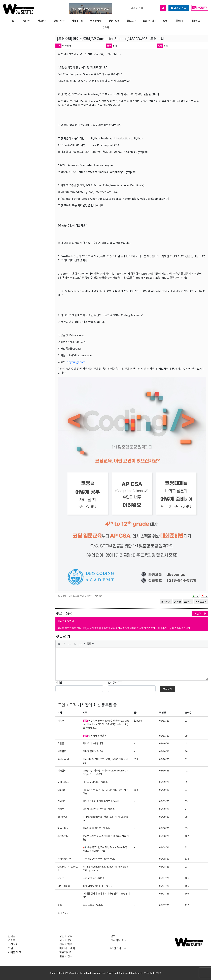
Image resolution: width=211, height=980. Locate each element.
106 (187, 878)
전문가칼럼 (148, 21)
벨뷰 (60, 905)
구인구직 (26, 21)
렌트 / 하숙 (59, 21)
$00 (136, 790)
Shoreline (63, 828)
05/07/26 (164, 878)
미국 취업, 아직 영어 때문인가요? (99, 859)
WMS (159, 973)
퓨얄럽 (61, 743)
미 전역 (61, 720)
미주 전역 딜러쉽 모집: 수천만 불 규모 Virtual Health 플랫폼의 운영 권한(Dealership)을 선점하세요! (106, 724)
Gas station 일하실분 (94, 878)
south (61, 878)
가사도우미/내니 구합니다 (96, 782)
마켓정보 (195, 21)
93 (186, 866)
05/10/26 (164, 743)
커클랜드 (62, 801)
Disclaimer (136, 973)
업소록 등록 (179, 8)
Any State (63, 836)
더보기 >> (63, 913)
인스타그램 (118, 948)
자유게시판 (77, 21)
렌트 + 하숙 (66, 944)
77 (186, 809)
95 (186, 828)
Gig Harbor (64, 886)
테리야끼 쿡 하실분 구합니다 (97, 828)
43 (186, 743)
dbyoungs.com (76, 362)
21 (186, 720)
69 (186, 782)
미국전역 (62, 770)
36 (186, 751)
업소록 (106, 27)
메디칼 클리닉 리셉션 (93, 751)
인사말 (12, 936)
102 (187, 836)
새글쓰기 (201, 602)
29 (186, 736)
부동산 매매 (96, 21)
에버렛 (61, 809)
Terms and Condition (118, 973)
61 (186, 790)
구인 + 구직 (67, 705)
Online (61, 790)
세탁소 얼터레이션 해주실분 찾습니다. (101, 801)
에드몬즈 (62, 751)
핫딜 (165, 21)
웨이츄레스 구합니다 (93, 743)
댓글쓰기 (200, 613)
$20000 (138, 720)
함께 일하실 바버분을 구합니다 (98, 886)
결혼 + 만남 (66, 956)
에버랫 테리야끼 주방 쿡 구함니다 (99, 809)
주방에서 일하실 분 (95, 736)
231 (187, 847)
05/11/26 (164, 720)
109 (187, 893)
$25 (136, 759)
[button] (59, 644)
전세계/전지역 (64, 859)
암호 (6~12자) (115, 682)
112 (187, 859)
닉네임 (59, 682)
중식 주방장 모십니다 (93, 905)
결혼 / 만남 (114, 21)
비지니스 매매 (67, 948)
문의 (113, 936)
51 (186, 759)
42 (186, 770)
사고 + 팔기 (66, 940)
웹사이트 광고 (118, 940)
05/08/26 (164, 828)
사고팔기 (42, 21)
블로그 (130, 21)
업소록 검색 (148, 8)
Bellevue (62, 817)
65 (186, 801)
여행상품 (179, 21)
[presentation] (59, 644)
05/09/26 (164, 782)
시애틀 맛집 (14, 952)
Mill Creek (63, 782)
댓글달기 (167, 689)
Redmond (63, 759)
